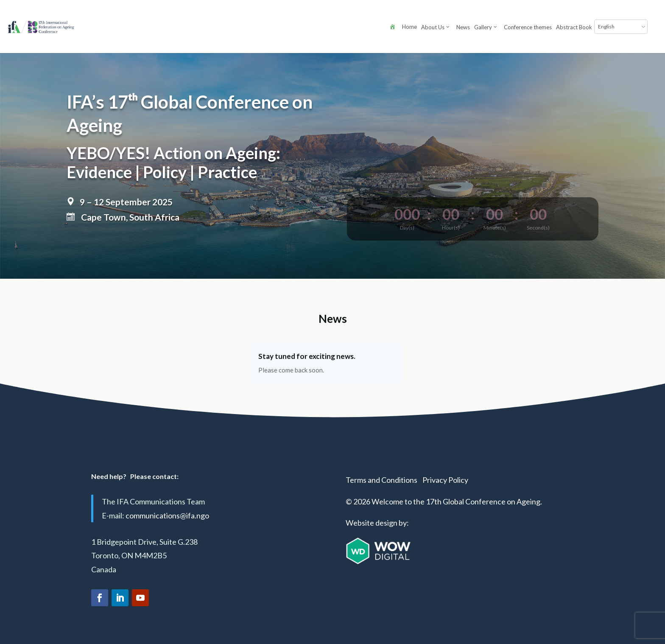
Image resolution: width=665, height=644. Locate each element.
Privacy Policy (445, 480)
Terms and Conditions (381, 480)
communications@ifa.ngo (167, 515)
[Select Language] (517, 27)
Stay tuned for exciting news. (307, 356)
